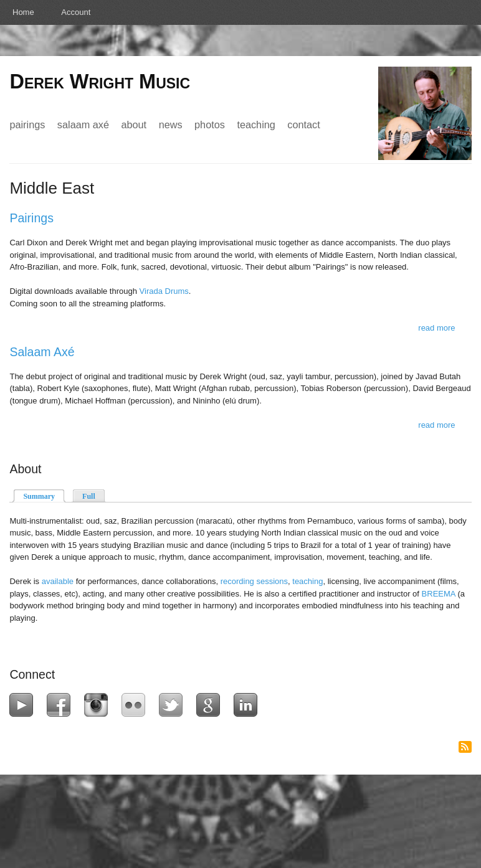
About (134, 125)
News (171, 125)
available (58, 581)
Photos (210, 125)
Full (89, 496)
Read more (436, 328)
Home (23, 12)
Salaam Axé (83, 125)
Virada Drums (164, 291)
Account (76, 12)
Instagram (99, 705)
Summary (44, 495)
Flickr (136, 705)
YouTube (24, 705)
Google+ (211, 705)
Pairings (27, 125)
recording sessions (254, 581)
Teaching (256, 125)
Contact (303, 125)
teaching (307, 581)
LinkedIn (248, 705)
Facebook (61, 705)
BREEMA (439, 594)
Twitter (174, 705)
